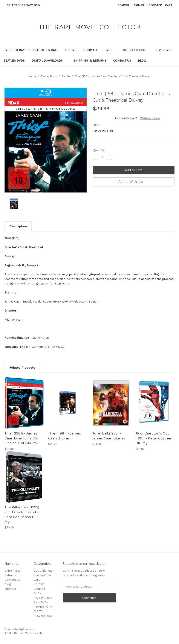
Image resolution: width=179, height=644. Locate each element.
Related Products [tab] (22, 368)
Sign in (139, 5)
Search (123, 5)
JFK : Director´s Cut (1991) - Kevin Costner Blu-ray (153, 438)
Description (18, 226)
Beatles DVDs (14, 61)
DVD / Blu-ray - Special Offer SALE (31, 50)
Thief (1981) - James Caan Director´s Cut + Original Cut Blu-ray (23, 438)
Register (155, 5)
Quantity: (99, 150)
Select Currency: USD (25, 5)
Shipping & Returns (90, 61)
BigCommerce (27, 629)
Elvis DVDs (164, 50)
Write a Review (150, 118)
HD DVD (71, 50)
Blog (142, 61)
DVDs (110, 50)
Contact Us (122, 61)
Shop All (90, 50)
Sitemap (10, 589)
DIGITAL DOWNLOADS (49, 61)
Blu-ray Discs (136, 50)
